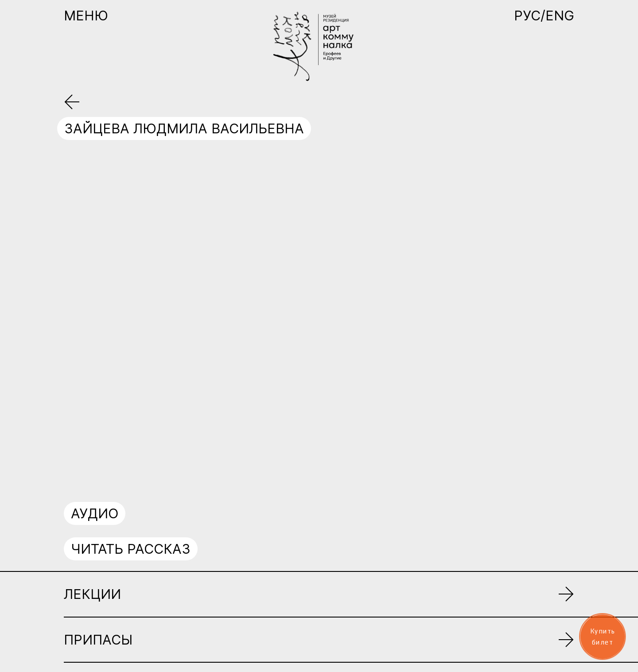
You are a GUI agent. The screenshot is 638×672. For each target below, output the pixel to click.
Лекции (92, 594)
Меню (86, 16)
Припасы (98, 640)
